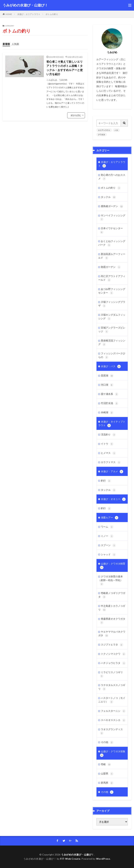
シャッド (108, 555)
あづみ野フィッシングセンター (112, 291)
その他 (107, 742)
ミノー (107, 536)
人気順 (15, 44)
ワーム (107, 527)
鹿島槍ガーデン (112, 206)
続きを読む (76, 115)
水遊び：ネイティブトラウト (112, 424)
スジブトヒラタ (112, 645)
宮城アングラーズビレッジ (112, 330)
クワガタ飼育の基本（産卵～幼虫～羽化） (111, 580)
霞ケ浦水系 (110, 394)
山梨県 (107, 774)
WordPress (103, 859)
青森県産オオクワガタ (113, 621)
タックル (108, 197)
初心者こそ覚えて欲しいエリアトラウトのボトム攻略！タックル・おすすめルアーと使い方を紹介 (65, 68)
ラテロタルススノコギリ (112, 687)
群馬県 (107, 783)
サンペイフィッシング (113, 217)
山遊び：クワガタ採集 (113, 753)
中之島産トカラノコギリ (112, 608)
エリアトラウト (104, 130)
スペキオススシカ (113, 720)
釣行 (106, 481)
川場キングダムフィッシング (112, 317)
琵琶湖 (107, 376)
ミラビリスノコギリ (111, 674)
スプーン (108, 545)
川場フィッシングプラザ (112, 304)
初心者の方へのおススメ (112, 177)
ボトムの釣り (52, 14)
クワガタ (102, 135)
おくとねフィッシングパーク (112, 243)
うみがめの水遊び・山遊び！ (25, 5)
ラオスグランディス (111, 731)
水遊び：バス (111, 366)
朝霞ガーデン (111, 267)
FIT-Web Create (70, 859)
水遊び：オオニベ (113, 499)
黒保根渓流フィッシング (112, 343)
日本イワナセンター (111, 230)
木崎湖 (107, 413)
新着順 (6, 44)
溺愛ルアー (110, 518)
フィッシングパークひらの (112, 355)
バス (116, 130)
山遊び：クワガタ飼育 (113, 566)
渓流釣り (108, 435)
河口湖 (107, 385)
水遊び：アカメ (112, 472)
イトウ (107, 444)
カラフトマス (111, 462)
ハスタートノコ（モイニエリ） (112, 700)
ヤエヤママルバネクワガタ (112, 634)
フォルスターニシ (113, 711)
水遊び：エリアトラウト (29, 14)
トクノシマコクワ (113, 654)
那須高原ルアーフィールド (112, 256)
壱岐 (106, 764)
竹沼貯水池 (110, 403)
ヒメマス (108, 453)
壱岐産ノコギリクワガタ (112, 595)
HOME (9, 14)
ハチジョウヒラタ (113, 663)
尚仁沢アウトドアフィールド (112, 278)
